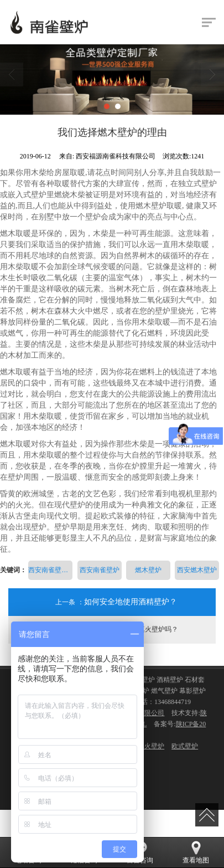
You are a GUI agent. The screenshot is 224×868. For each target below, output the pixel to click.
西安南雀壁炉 (100, 570)
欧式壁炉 (185, 746)
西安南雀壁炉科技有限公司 (50, 570)
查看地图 (196, 852)
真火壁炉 (151, 746)
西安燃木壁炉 (197, 570)
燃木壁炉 (148, 570)
